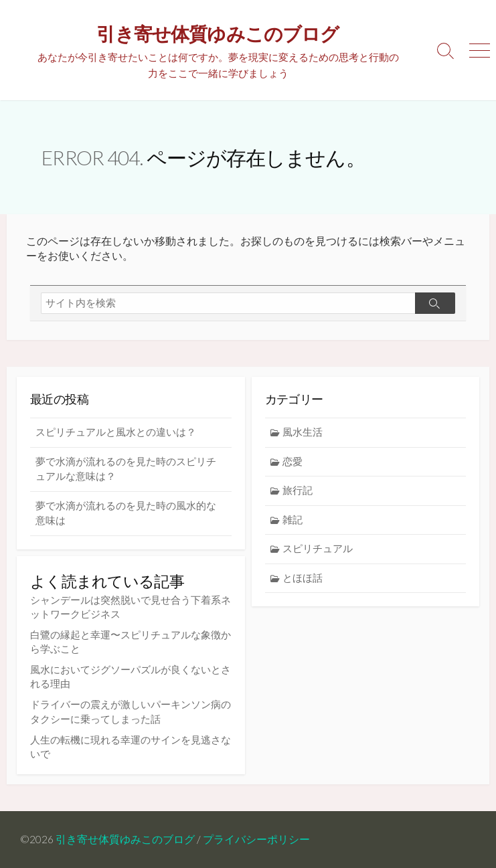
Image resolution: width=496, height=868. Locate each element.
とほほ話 (303, 578)
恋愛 (293, 461)
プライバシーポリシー (256, 839)
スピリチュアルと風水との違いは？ (116, 432)
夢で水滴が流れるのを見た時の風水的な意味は (126, 513)
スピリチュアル (318, 548)
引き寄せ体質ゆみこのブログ (125, 839)
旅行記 (298, 490)
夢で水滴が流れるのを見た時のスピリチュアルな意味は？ (126, 469)
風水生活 (303, 432)
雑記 (293, 520)
